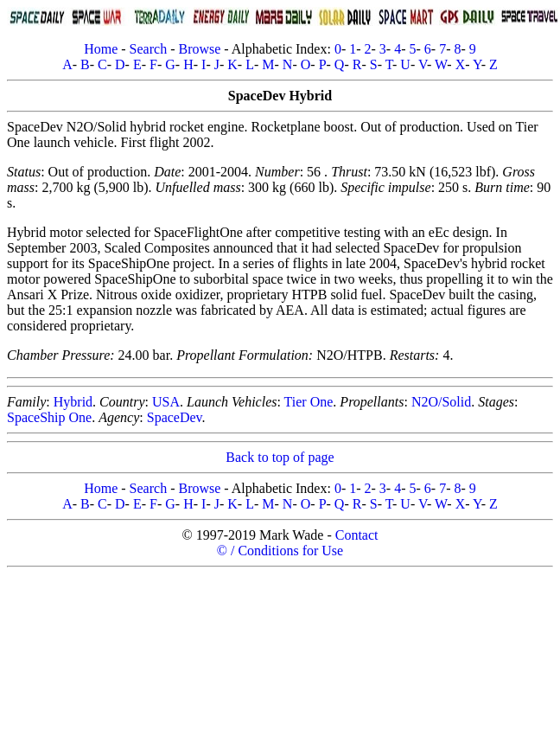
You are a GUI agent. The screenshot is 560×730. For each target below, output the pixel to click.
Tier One (309, 402)
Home (101, 49)
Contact (357, 535)
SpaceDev (175, 417)
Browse (199, 49)
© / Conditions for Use (280, 551)
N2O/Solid (441, 402)
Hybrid (73, 402)
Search (149, 49)
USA (166, 402)
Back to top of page (280, 457)
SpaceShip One (49, 417)
